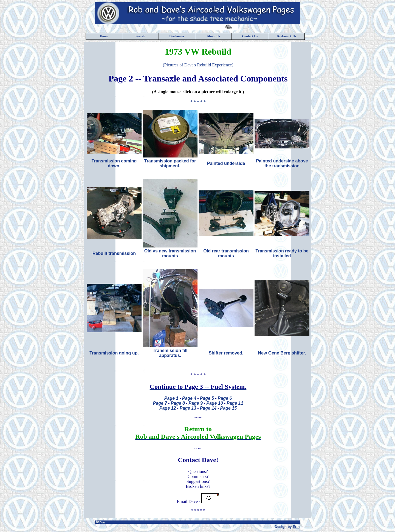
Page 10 (215, 403)
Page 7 (160, 403)
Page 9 (196, 403)
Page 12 (168, 408)
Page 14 (208, 408)
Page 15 (228, 408)
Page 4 (189, 398)
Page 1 (171, 398)
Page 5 (207, 398)
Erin (296, 527)
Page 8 (178, 403)
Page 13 (188, 408)
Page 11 (235, 403)
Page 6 (225, 398)
